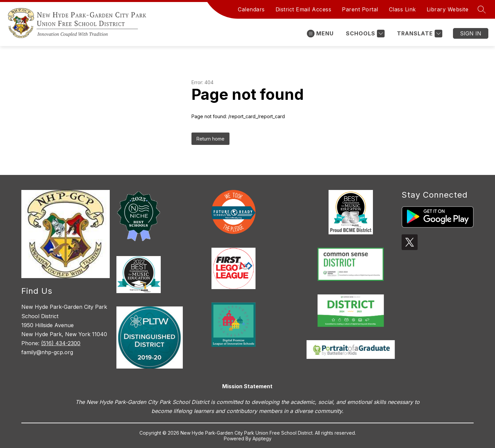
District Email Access (304, 9)
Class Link (402, 9)
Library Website (448, 9)
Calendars (251, 9)
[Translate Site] (419, 34)
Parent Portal (360, 9)
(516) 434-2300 (61, 343)
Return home (210, 139)
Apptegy (262, 438)
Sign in (471, 33)
